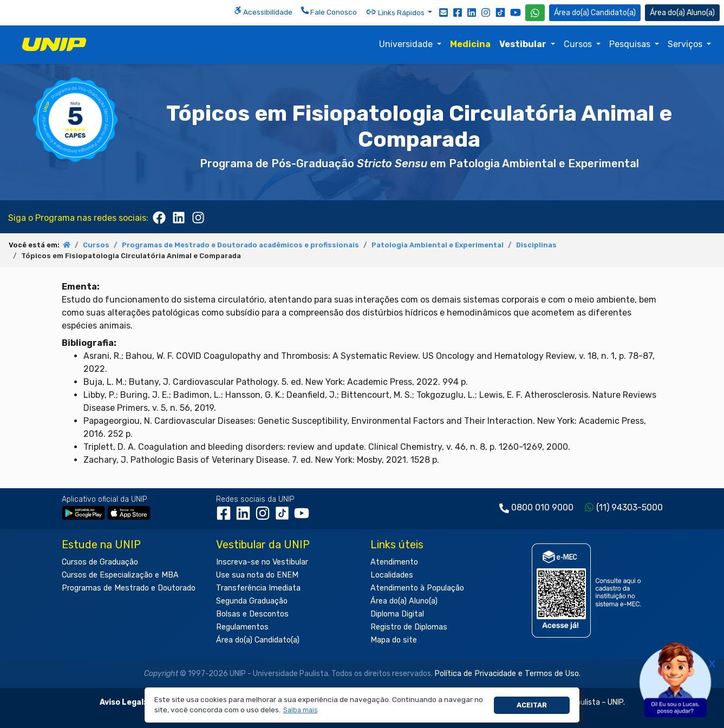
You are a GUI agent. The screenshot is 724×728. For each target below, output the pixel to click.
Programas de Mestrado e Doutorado (129, 588)
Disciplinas (536, 245)
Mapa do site (394, 640)
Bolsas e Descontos (252, 614)
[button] (300, 710)
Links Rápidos (396, 12)
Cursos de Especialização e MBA (120, 575)
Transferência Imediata (258, 588)
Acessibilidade (263, 11)
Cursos (579, 44)
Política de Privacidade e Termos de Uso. (507, 674)
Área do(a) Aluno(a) (404, 601)
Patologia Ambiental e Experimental (438, 245)
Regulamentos (242, 627)
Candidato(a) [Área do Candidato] (595, 13)
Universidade (407, 44)
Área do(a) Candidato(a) (258, 640)
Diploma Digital (397, 614)
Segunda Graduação (252, 601)
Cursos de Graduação (100, 562)
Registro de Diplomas (409, 627)
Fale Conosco (329, 11)
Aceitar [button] (532, 705)
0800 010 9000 (542, 507)
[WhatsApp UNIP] (535, 13)
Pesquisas (631, 44)
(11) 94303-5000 (630, 507)
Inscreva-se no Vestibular (262, 562)
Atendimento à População (417, 588)
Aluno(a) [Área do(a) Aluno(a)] (682, 13)
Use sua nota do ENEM (257, 575)
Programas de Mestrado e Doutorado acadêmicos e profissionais (240, 245)
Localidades (392, 575)
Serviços (686, 44)
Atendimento (394, 562)
